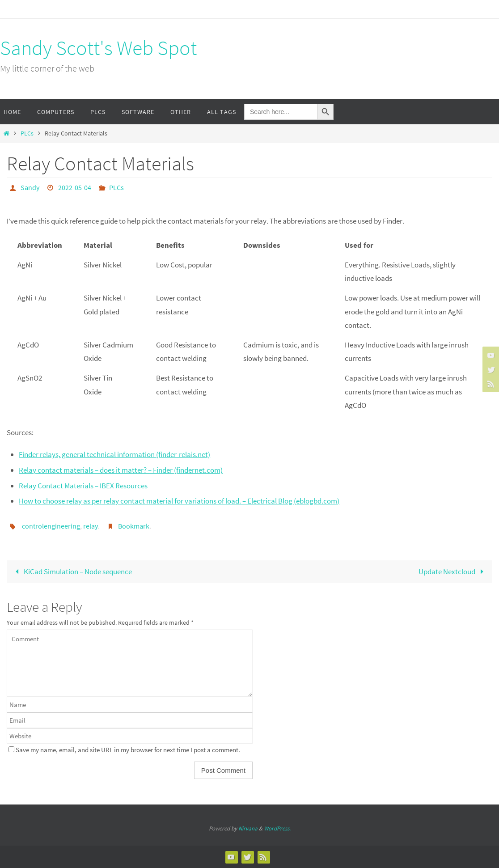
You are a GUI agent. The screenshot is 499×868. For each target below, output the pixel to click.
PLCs (27, 133)
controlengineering (51, 526)
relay (91, 526)
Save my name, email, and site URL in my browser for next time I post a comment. (128, 750)
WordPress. (277, 828)
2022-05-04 (75, 187)
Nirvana (248, 828)
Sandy (30, 187)
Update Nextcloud (453, 572)
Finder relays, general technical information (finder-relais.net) (114, 454)
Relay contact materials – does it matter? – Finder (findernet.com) (121, 470)
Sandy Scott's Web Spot (98, 48)
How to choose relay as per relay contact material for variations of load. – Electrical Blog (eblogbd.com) (179, 501)
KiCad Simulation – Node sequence (72, 572)
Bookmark (134, 526)
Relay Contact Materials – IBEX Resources (83, 486)
